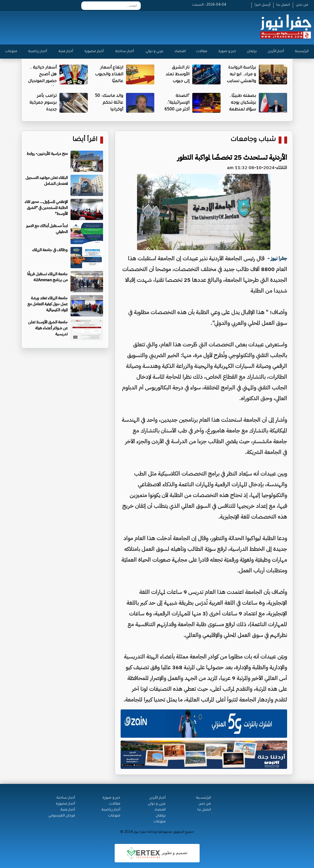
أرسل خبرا (262, 5)
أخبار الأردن (276, 52)
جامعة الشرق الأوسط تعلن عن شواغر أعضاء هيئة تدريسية (48, 328)
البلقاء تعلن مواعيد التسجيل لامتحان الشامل (47, 181)
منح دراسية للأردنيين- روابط (47, 154)
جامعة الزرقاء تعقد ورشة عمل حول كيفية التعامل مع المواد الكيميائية (48, 304)
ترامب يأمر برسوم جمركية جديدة (43, 103)
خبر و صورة (227, 52)
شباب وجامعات (253, 140)
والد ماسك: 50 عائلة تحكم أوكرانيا (109, 103)
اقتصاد (180, 52)
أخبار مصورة (94, 52)
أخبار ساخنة (125, 52)
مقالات (202, 52)
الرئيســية (204, 798)
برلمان (252, 52)
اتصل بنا (283, 5)
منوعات (11, 52)
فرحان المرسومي (62, 816)
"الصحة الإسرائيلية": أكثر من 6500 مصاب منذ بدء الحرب (175, 110)
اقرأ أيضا (85, 140)
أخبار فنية (66, 52)
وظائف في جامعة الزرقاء (50, 250)
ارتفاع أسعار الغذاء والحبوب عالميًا (109, 75)
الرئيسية (302, 52)
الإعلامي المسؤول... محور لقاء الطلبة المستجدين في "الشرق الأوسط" (46, 208)
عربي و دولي (154, 52)
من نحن (302, 5)
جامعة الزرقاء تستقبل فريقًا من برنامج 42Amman (47, 277)
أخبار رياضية (38, 52)
